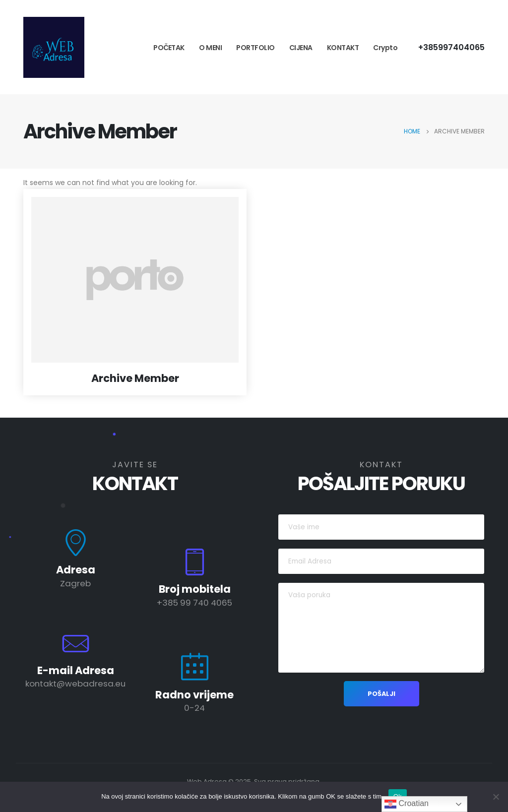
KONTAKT (343, 48)
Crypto (385, 48)
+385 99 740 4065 (194, 603)
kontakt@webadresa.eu (75, 684)
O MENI (210, 48)
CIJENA (301, 48)
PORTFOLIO (255, 48)
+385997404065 (451, 47)
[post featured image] (135, 280)
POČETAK (169, 48)
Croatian (407, 804)
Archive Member (135, 378)
